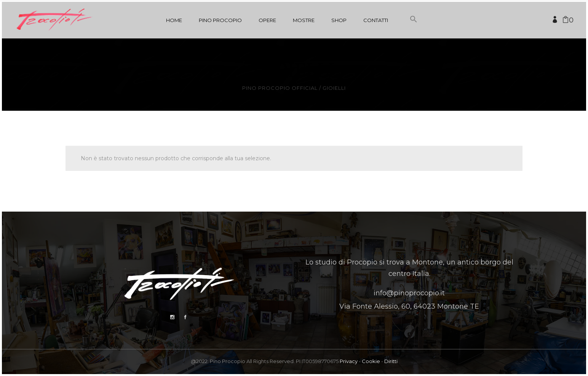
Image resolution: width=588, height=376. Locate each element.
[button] (414, 33)
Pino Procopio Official (280, 88)
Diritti (391, 361)
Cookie (371, 361)
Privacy (349, 361)
